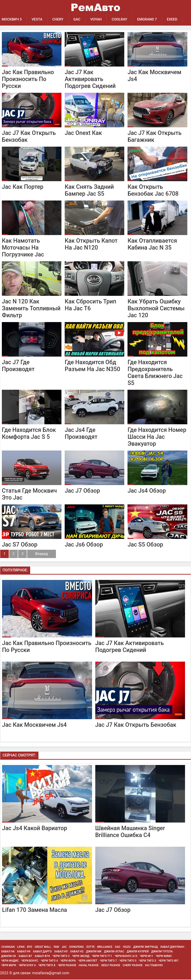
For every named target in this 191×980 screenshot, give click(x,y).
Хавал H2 (77, 952)
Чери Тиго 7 (108, 961)
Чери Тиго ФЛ (168, 961)
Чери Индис (10, 961)
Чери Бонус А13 (126, 957)
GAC (79, 20)
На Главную (154, 966)
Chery (59, 20)
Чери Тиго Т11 (102, 957)
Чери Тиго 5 (128, 961)
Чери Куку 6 (27, 966)
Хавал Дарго (42, 952)
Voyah (98, 20)
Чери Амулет (88, 961)
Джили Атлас (114, 952)
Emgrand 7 (151, 20)
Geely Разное (111, 966)
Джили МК (94, 952)
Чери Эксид (81, 957)
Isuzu (127, 947)
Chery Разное (133, 966)
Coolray (123, 20)
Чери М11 (147, 957)
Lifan (21, 947)
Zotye (91, 947)
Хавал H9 (24, 952)
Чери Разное (67, 966)
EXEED (177, 20)
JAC (64, 947)
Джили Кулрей (138, 952)
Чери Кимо (164, 957)
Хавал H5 (61, 952)
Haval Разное (89, 966)
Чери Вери (9, 966)
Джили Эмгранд (145, 947)
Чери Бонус (30, 961)
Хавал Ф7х (42, 957)
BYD (30, 947)
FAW (56, 947)
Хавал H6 (8, 952)
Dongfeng (77, 947)
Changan (8, 947)
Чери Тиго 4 (49, 961)
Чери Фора (68, 961)
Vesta (38, 20)
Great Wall (43, 947)
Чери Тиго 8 (47, 966)
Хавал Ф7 (25, 957)
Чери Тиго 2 (61, 957)
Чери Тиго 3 (148, 961)
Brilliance (105, 947)
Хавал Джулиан (172, 947)
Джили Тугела (162, 952)
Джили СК (9, 957)
